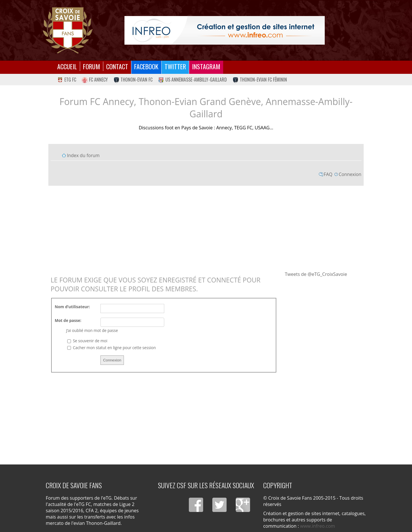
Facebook (146, 66)
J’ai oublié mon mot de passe (92, 330)
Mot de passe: (68, 320)
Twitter (175, 66)
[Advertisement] (206, 228)
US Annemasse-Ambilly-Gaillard (193, 80)
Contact (117, 66)
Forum (92, 66)
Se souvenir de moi (87, 341)
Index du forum (83, 155)
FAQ (328, 174)
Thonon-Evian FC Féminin (260, 80)
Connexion (350, 174)
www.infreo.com (318, 526)
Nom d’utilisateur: (72, 307)
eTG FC (67, 80)
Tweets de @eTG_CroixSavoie (316, 274)
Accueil (67, 66)
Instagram (206, 66)
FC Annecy (95, 80)
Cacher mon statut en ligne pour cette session (111, 348)
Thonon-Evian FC (133, 80)
